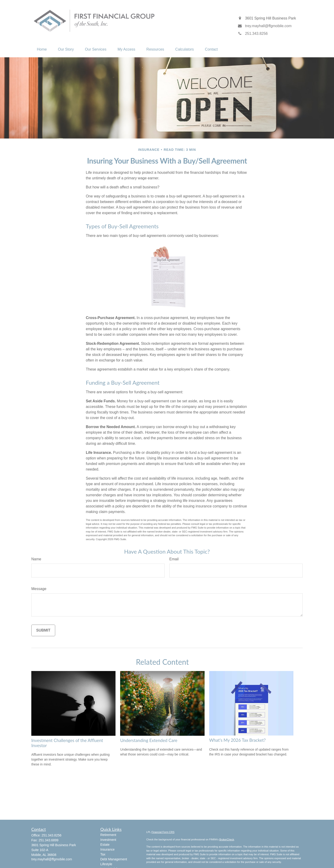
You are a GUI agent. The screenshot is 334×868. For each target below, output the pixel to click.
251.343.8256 (51, 835)
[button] (42, 49)
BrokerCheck (227, 839)
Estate (105, 845)
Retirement (108, 835)
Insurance (108, 849)
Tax (103, 854)
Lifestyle (106, 864)
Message (39, 589)
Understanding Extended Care (149, 740)
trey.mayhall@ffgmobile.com (52, 859)
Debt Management (114, 859)
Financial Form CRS (163, 832)
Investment (108, 840)
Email (174, 559)
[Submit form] (43, 630)
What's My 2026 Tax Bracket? (238, 740)
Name (36, 559)
